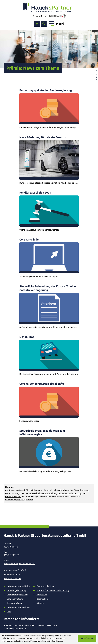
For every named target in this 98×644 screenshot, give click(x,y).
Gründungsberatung (16, 590)
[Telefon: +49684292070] (47, 547)
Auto (9, 611)
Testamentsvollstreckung (70, 493)
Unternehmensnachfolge (19, 586)
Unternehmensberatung (18, 607)
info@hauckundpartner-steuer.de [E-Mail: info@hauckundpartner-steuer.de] (19, 564)
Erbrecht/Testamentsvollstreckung (53, 590)
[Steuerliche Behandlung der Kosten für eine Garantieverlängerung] (49, 307)
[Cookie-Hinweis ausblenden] (87, 638)
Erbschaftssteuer (13, 497)
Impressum (42, 595)
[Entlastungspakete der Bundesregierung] (49, 109)
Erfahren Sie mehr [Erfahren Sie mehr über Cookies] (56, 641)
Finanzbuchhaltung (45, 586)
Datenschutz (42, 599)
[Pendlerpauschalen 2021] (49, 211)
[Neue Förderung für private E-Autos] (49, 160)
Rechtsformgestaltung (17, 595)
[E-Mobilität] (49, 355)
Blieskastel (37, 490)
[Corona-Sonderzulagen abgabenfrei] (49, 402)
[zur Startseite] (47, 8)
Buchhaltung (51, 493)
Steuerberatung (82, 490)
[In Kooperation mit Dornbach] (57, 16)
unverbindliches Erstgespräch (19, 500)
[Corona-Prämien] (49, 258)
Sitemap (40, 603)
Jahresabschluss (37, 493)
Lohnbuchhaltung (15, 599)
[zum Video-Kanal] (37, 24)
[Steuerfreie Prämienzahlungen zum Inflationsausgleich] (49, 451)
